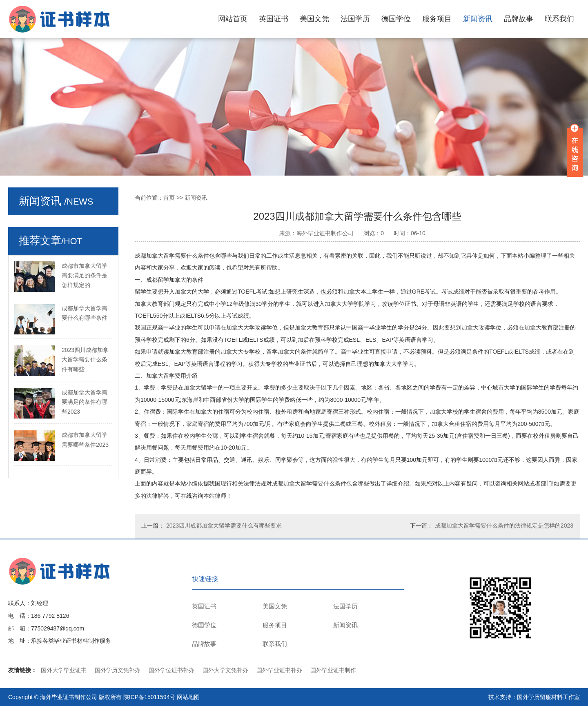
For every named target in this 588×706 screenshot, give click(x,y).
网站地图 (188, 697)
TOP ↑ (566, 605)
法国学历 (355, 19)
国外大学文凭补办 (225, 670)
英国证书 (274, 19)
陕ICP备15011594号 (149, 697)
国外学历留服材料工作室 (548, 697)
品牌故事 (519, 19)
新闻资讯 (478, 19)
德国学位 (396, 19)
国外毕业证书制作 (333, 670)
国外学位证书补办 (171, 670)
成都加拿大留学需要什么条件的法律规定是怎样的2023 (504, 526)
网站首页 (233, 19)
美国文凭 (314, 19)
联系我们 (559, 19)
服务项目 (437, 19)
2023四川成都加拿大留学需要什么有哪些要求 (224, 526)
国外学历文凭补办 (118, 670)
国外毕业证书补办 (279, 670)
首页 (169, 198)
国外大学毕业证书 (64, 670)
